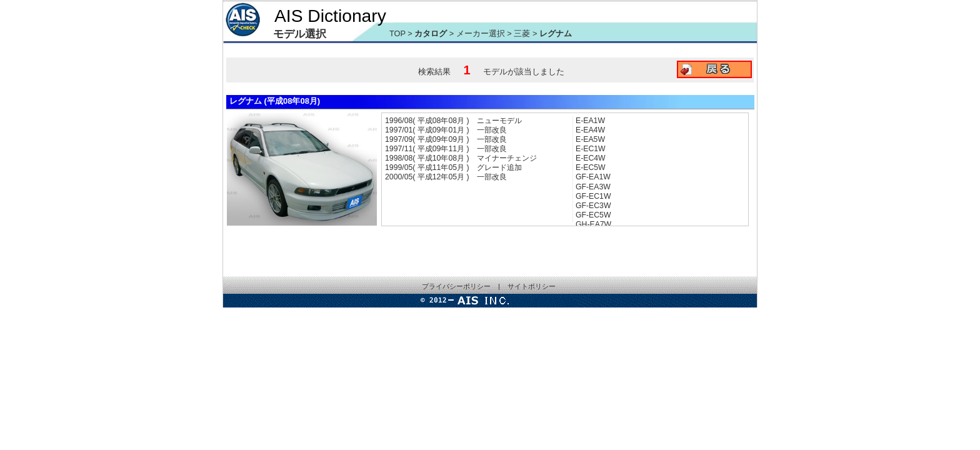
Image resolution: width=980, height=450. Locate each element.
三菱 (523, 33)
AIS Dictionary (330, 16)
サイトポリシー (532, 286)
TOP (397, 33)
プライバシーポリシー (456, 286)
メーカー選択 (481, 33)
